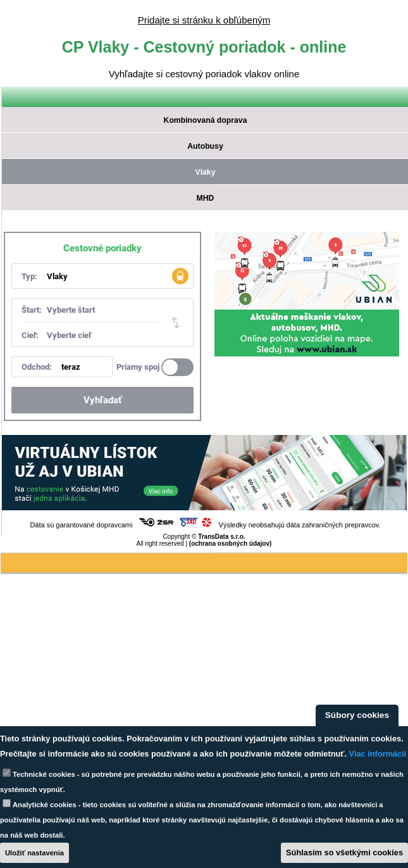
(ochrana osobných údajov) (231, 544)
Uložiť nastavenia (34, 853)
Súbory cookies (357, 715)
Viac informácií (378, 754)
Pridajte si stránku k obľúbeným (204, 20)
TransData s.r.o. (221, 537)
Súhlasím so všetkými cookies (344, 852)
